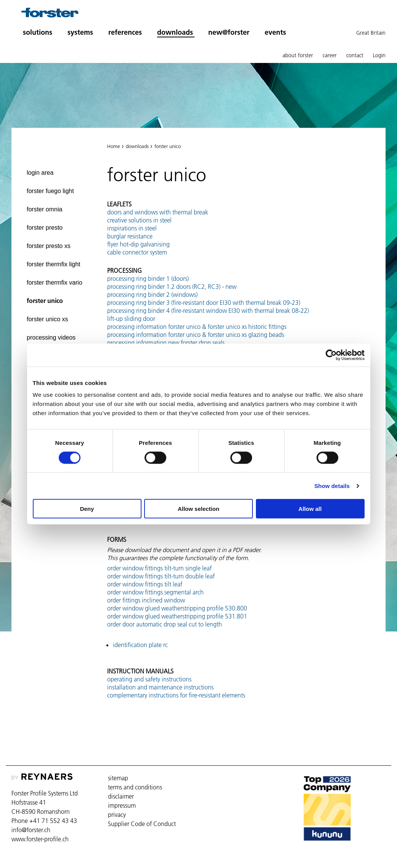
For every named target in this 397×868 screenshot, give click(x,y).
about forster (298, 55)
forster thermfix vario (55, 283)
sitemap (118, 778)
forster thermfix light (53, 264)
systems (80, 32)
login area (40, 173)
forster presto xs (49, 246)
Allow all (310, 509)
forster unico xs (47, 319)
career (330, 55)
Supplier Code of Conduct (142, 824)
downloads (175, 32)
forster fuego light (50, 191)
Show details (332, 486)
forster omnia (44, 209)
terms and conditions (135, 787)
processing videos (51, 337)
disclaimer (121, 796)
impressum (122, 805)
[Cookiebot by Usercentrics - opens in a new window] (331, 355)
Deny (87, 509)
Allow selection (198, 509)
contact (355, 55)
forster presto (45, 228)
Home (114, 146)
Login (379, 55)
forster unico (45, 301)
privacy (117, 815)
